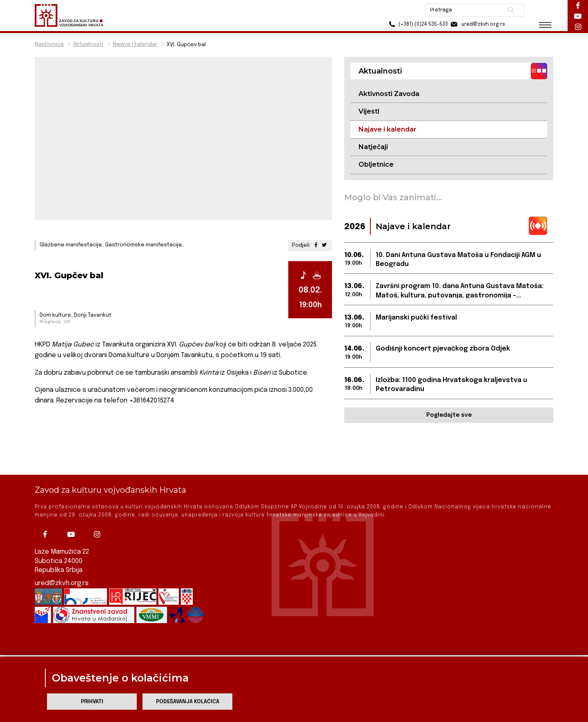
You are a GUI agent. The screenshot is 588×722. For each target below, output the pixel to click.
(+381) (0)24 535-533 (417, 24)
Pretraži (511, 10)
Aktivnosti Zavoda (389, 94)
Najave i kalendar (135, 44)
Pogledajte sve (449, 415)
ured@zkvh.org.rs (62, 556)
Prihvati (92, 702)
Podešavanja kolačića (188, 702)
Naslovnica (49, 44)
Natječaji (373, 147)
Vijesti (369, 111)
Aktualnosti (88, 44)
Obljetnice (376, 164)
